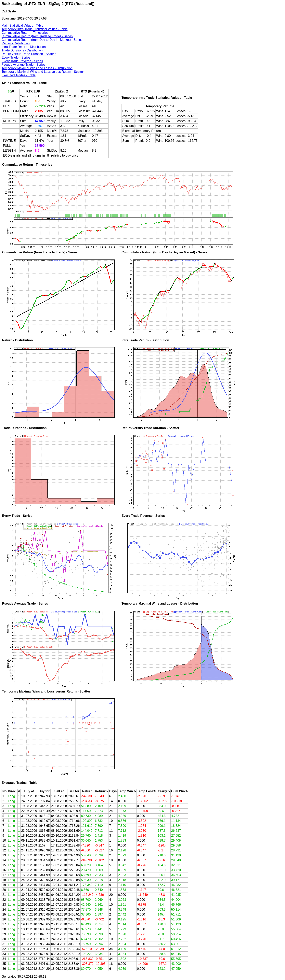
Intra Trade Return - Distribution (24, 47)
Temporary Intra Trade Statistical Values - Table (35, 29)
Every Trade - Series (16, 57)
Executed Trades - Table (19, 75)
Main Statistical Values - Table (22, 26)
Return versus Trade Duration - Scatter (29, 54)
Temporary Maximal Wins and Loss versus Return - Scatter (43, 72)
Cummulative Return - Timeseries (25, 33)
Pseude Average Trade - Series (23, 65)
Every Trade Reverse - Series (22, 61)
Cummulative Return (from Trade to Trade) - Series (37, 36)
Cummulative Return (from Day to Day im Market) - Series (42, 40)
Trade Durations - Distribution (22, 50)
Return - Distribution (16, 43)
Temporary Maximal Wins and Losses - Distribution (37, 68)
